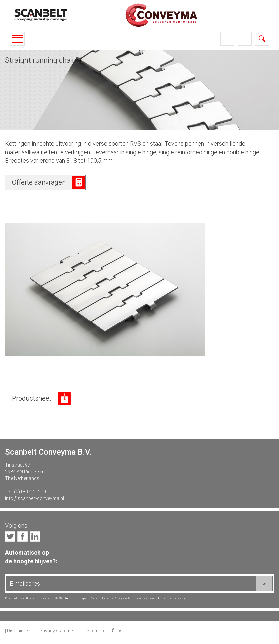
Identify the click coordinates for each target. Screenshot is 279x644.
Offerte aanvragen (39, 182)
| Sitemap (94, 631)
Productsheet (32, 398)
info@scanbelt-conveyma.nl (34, 498)
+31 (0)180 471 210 (25, 492)
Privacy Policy (112, 598)
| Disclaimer (17, 631)
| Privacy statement (57, 631)
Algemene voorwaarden (145, 598)
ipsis (121, 631)
